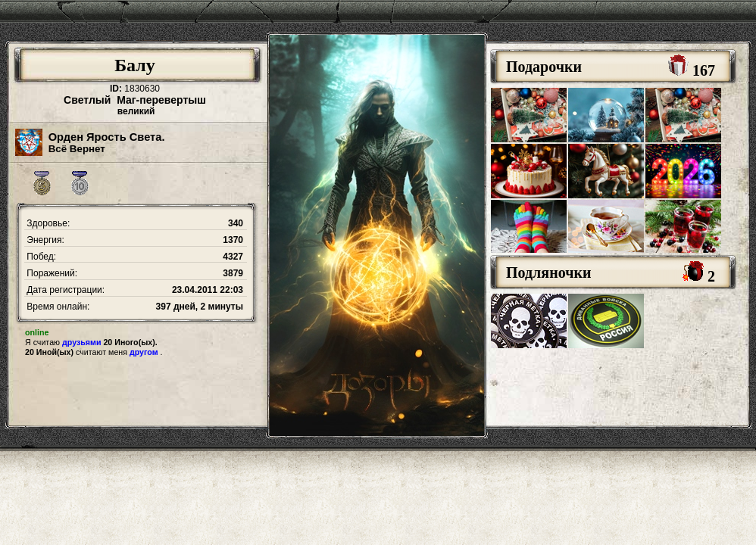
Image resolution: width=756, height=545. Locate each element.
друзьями (81, 342)
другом (144, 352)
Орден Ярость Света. (107, 137)
